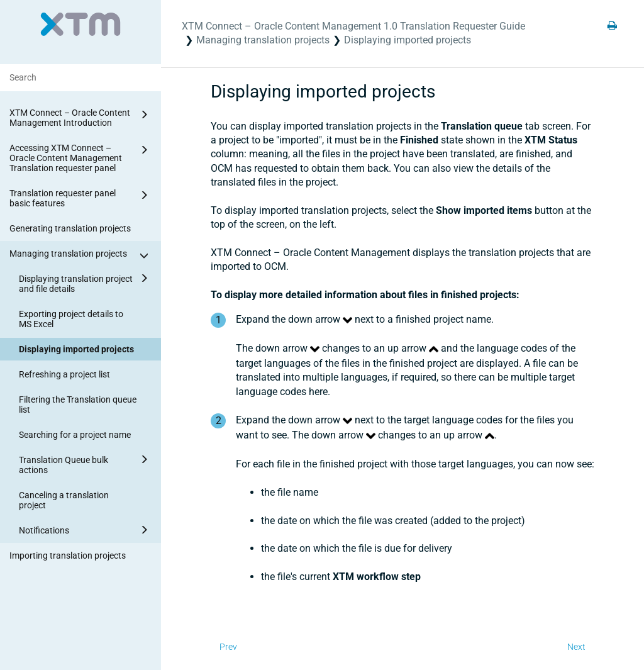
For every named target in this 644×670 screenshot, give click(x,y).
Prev (228, 647)
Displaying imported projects (76, 349)
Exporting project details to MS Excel (71, 319)
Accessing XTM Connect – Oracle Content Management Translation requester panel (81, 157)
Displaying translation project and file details (86, 282)
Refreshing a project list (64, 374)
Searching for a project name (75, 435)
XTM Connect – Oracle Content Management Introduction (81, 117)
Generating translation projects (70, 228)
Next (576, 647)
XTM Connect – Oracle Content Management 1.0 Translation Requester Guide (353, 26)
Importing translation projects (68, 556)
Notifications (86, 530)
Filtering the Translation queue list (78, 405)
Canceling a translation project (64, 500)
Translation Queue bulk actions (86, 463)
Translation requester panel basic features (81, 198)
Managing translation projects (81, 255)
